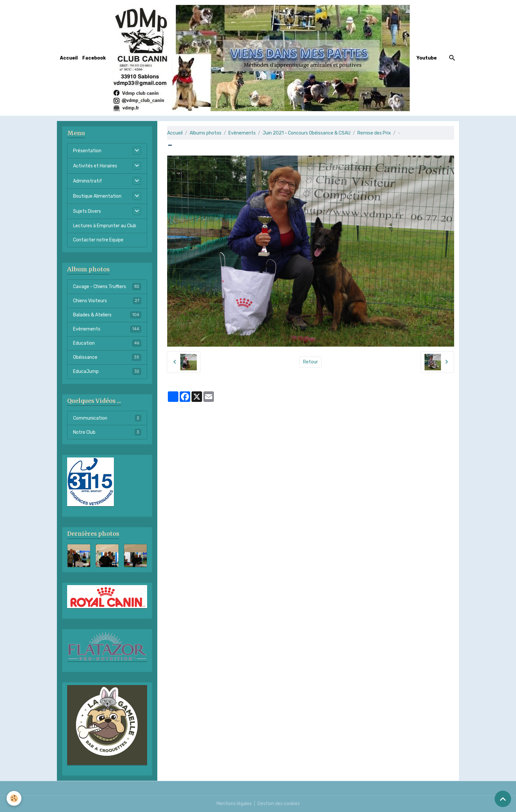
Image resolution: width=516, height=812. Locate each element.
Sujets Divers (87, 211)
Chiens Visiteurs (107, 301)
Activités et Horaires (95, 166)
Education (107, 343)
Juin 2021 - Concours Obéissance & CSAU (307, 133)
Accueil (69, 58)
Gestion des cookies (279, 804)
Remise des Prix (374, 133)
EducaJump (107, 371)
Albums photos (206, 133)
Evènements (242, 133)
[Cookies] (14, 798)
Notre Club (107, 432)
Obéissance (107, 357)
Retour (310, 362)
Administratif (88, 181)
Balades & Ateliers (107, 315)
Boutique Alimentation (97, 196)
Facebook (94, 58)
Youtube (427, 58)
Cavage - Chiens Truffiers (107, 286)
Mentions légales (234, 804)
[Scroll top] (503, 799)
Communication (107, 418)
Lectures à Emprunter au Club (105, 226)
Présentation (87, 151)
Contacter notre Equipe (98, 240)
